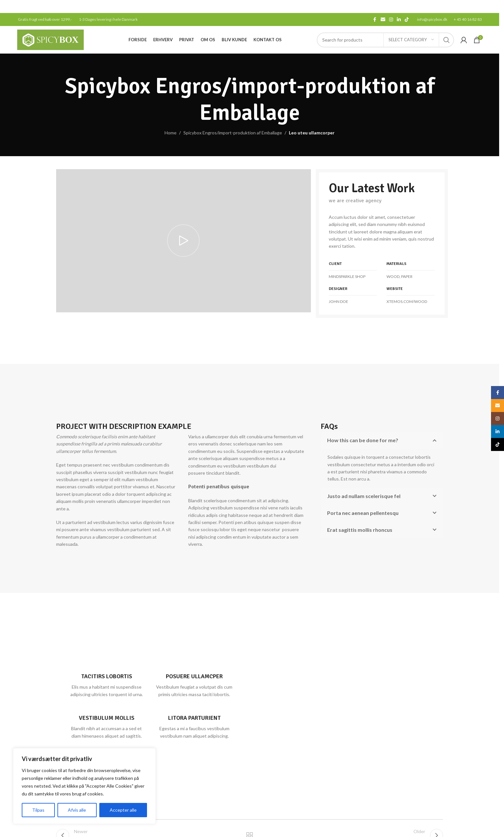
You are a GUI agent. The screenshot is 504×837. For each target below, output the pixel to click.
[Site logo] (50, 39)
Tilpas (38, 810)
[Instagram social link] (391, 20)
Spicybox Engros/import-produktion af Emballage (233, 133)
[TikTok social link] (407, 20)
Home (171, 133)
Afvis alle (77, 810)
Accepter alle (123, 810)
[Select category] (411, 40)
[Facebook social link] (375, 20)
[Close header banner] (491, 6)
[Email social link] (383, 20)
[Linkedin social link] (399, 20)
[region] (84, 786)
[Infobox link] (107, 682)
